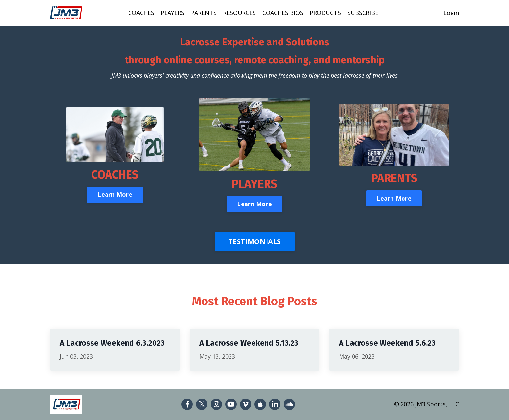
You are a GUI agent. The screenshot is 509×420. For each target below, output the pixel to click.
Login (451, 13)
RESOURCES (239, 13)
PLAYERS (173, 13)
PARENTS (204, 13)
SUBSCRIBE (363, 13)
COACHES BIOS (283, 13)
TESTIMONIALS (255, 241)
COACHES (141, 13)
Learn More (115, 194)
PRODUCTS (325, 13)
